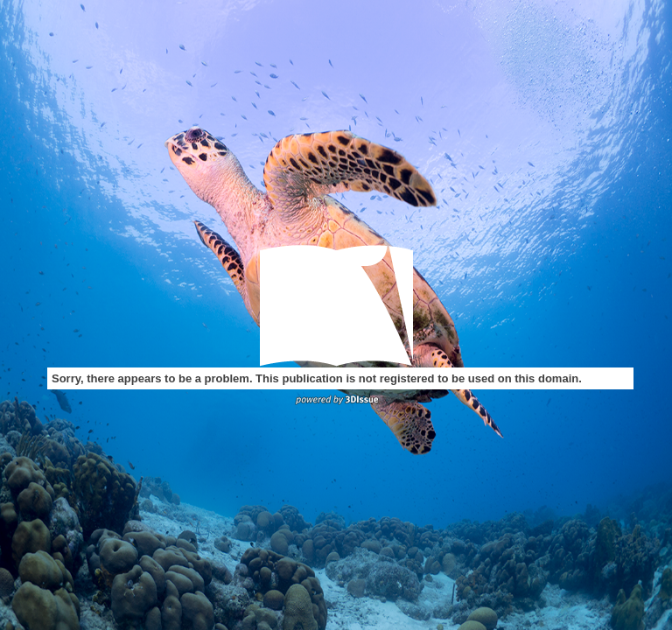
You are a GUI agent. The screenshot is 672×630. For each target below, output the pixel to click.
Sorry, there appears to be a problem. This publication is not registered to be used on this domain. (317, 378)
